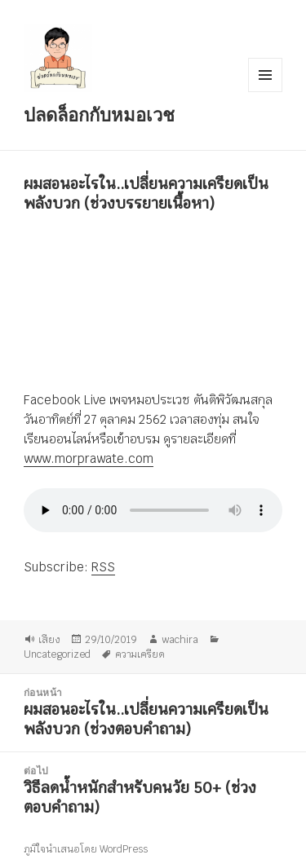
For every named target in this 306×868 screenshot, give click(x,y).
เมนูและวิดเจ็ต (265, 75)
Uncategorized (57, 654)
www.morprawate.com (89, 458)
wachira (180, 639)
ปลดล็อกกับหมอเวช (99, 114)
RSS (103, 567)
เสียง (49, 639)
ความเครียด (140, 654)
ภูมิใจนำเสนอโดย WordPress (86, 849)
